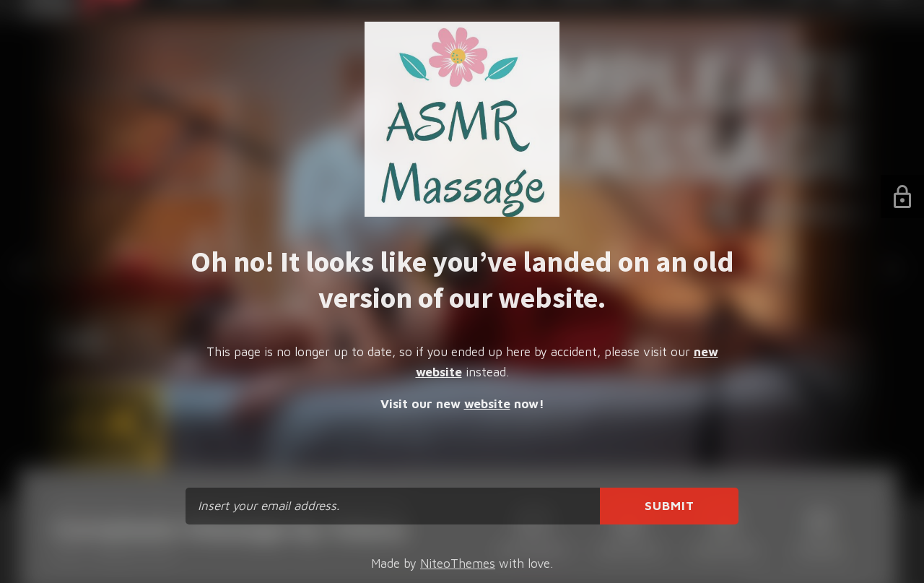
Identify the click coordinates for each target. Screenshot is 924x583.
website (487, 404)
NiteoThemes (458, 563)
